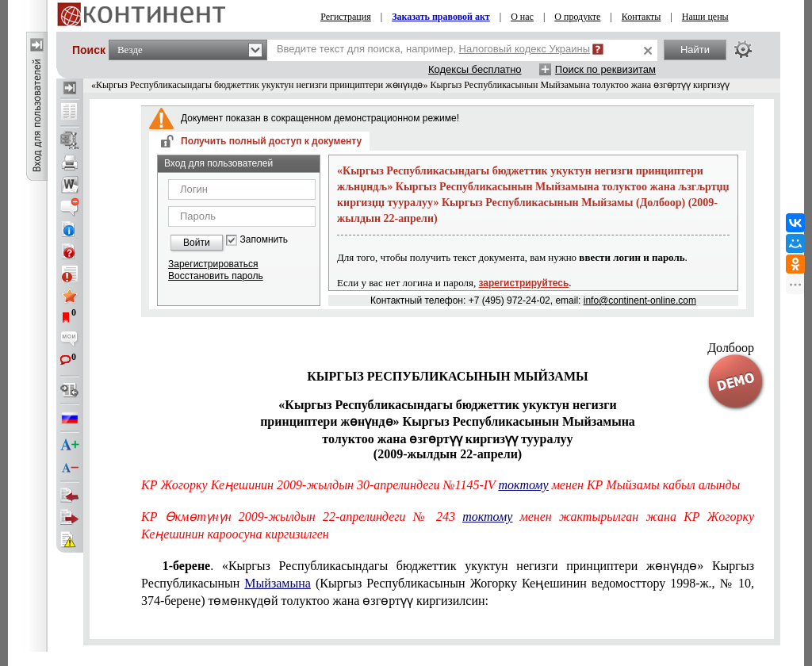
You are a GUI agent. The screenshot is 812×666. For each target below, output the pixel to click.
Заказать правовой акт (441, 17)
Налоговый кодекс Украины (525, 49)
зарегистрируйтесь (524, 283)
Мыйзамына (278, 583)
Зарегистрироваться (213, 264)
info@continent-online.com (640, 300)
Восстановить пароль (216, 276)
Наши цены (705, 17)
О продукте (577, 17)
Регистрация (346, 17)
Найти (695, 50)
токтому (524, 485)
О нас (522, 17)
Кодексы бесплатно (475, 69)
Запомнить (264, 240)
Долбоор (731, 348)
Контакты (642, 17)
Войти (197, 243)
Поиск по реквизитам (605, 69)
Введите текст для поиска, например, (433, 49)
